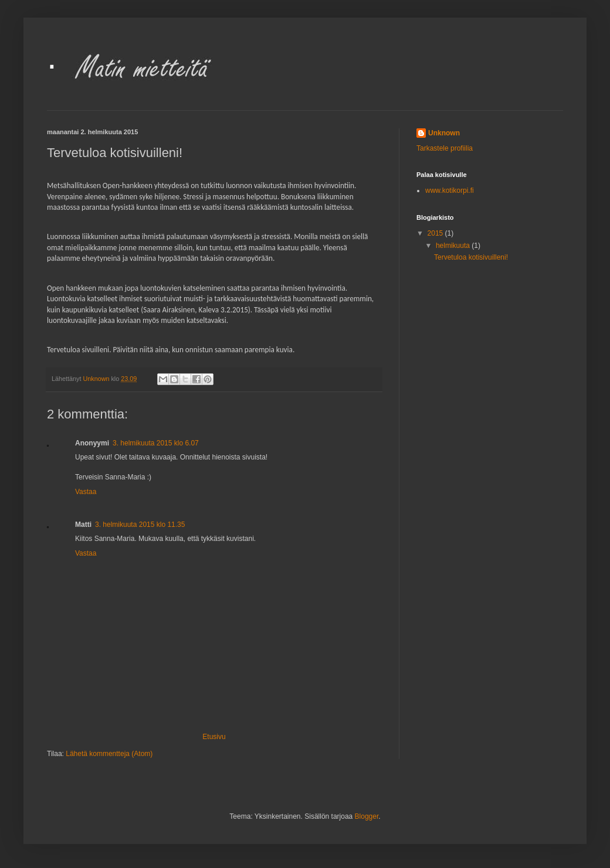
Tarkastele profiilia (445, 148)
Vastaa (86, 492)
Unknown (444, 133)
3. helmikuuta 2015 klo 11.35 (140, 525)
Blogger (367, 816)
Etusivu (214, 737)
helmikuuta (454, 246)
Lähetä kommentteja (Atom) (109, 754)
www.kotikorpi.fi (450, 190)
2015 (436, 233)
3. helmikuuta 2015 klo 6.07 (156, 443)
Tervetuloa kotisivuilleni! (471, 257)
